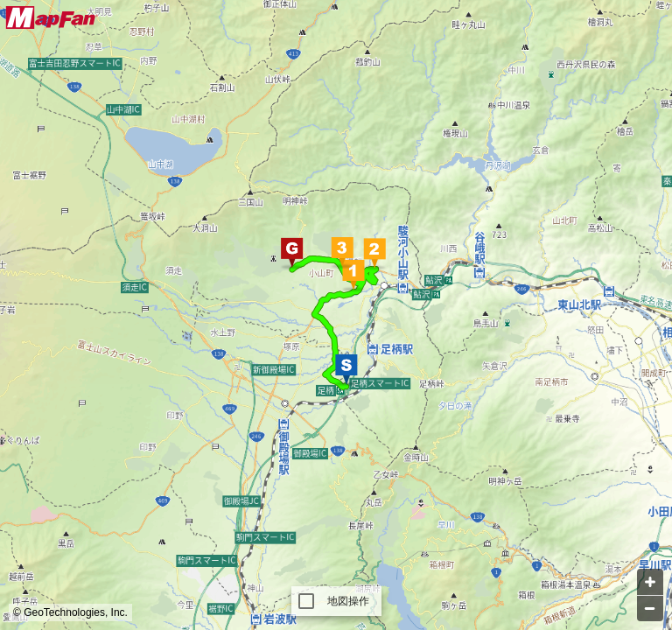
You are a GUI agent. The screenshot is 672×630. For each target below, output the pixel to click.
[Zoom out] (650, 608)
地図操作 (349, 601)
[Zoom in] (650, 582)
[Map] (336, 315)
